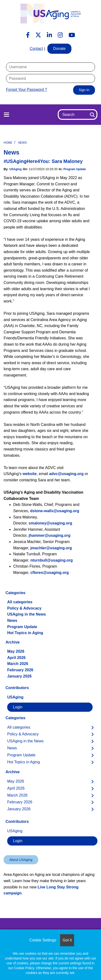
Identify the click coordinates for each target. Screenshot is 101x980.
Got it (67, 940)
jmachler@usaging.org (51, 548)
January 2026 (19, 676)
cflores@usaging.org (50, 573)
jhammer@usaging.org (50, 535)
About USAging (21, 860)
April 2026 (16, 658)
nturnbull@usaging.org (51, 560)
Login (18, 707)
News (22, 143)
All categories (20, 602)
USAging (16, 169)
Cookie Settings (43, 940)
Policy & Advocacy (24, 608)
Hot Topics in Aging (25, 633)
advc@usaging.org (66, 474)
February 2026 (20, 670)
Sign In (84, 90)
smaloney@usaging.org (50, 523)
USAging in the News (27, 614)
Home (8, 143)
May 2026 (16, 651)
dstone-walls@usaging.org (55, 511)
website (30, 474)
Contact (36, 49)
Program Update (75, 169)
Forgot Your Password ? (27, 90)
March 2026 (18, 664)
